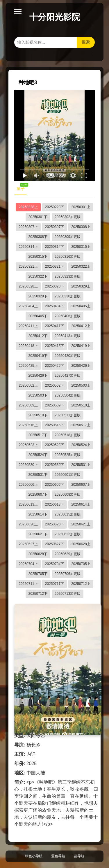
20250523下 (54, 445)
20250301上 (81, 207)
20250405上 (81, 306)
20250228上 (28, 207)
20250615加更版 (68, 514)
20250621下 (38, 534)
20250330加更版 (68, 296)
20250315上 (81, 247)
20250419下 (38, 356)
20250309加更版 (68, 237)
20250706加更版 (68, 574)
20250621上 (81, 524)
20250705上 (81, 564)
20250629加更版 (68, 554)
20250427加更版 (68, 376)
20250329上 (81, 286)
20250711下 (54, 584)
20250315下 (38, 257)
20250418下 (54, 346)
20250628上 (81, 544)
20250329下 (38, 296)
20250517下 (38, 435)
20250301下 (38, 217)
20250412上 (81, 326)
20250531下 (38, 475)
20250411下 (54, 326)
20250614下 (38, 514)
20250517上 (81, 425)
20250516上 (28, 425)
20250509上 (28, 405)
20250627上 (28, 544)
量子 (22, 187)
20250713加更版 (68, 594)
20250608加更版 (68, 495)
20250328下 (54, 286)
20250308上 (81, 227)
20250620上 (28, 524)
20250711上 (28, 584)
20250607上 (81, 485)
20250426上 (81, 366)
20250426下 (38, 376)
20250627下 (54, 544)
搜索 (86, 42)
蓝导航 (79, 856)
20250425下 (54, 366)
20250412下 (38, 336)
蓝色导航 (58, 856)
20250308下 (38, 237)
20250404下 (54, 306)
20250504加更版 (68, 395)
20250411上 (28, 326)
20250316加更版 (68, 257)
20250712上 (81, 584)
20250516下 (54, 425)
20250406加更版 (68, 316)
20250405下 (38, 316)
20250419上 (81, 346)
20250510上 (81, 405)
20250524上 (81, 445)
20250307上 (28, 227)
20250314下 (54, 247)
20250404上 (28, 306)
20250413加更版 (68, 336)
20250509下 (54, 405)
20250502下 (54, 385)
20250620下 (54, 524)
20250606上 (28, 485)
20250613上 (28, 504)
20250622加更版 (68, 534)
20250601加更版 (68, 475)
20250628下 (38, 554)
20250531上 (81, 465)
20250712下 (38, 594)
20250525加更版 (68, 455)
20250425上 (28, 366)
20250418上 (28, 346)
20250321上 (28, 266)
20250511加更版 (68, 415)
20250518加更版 (68, 435)
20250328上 (28, 286)
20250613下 (54, 504)
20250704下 (54, 564)
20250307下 (54, 227)
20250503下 (38, 395)
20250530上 (28, 465)
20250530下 (54, 465)
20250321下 (54, 266)
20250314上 (28, 247)
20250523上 (28, 445)
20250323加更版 (68, 276)
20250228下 (54, 207)
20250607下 (38, 495)
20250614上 (81, 504)
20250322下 (38, 276)
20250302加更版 (68, 217)
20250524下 (38, 455)
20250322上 (81, 266)
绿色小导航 (34, 856)
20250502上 (28, 385)
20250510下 (38, 415)
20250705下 (38, 574)
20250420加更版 (68, 356)
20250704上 (28, 564)
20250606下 (54, 485)
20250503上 (81, 385)
